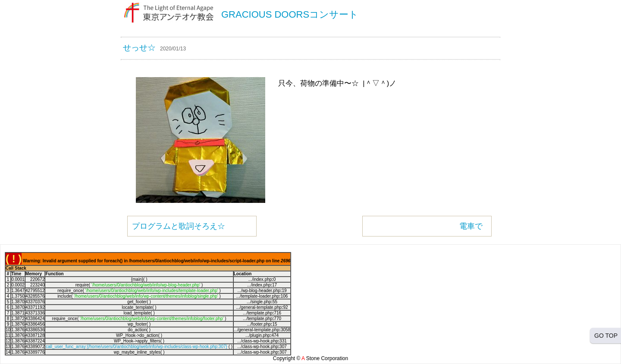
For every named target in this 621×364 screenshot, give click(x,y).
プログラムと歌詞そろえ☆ (179, 226)
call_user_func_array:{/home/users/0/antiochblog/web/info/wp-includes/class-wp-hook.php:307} (136, 347)
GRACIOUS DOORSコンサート (290, 14)
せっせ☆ (139, 48)
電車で (471, 226)
